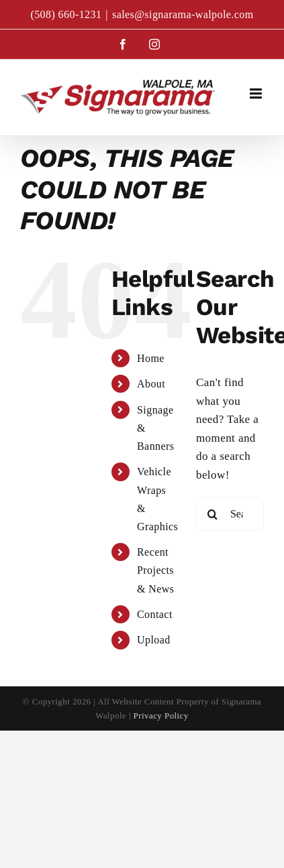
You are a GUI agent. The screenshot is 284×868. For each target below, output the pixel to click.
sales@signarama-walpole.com (183, 14)
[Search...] (230, 514)
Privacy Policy (161, 716)
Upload (154, 640)
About (151, 384)
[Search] (213, 514)
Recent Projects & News (155, 570)
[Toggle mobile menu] (257, 94)
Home (151, 358)
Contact (155, 614)
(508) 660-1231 (66, 14)
